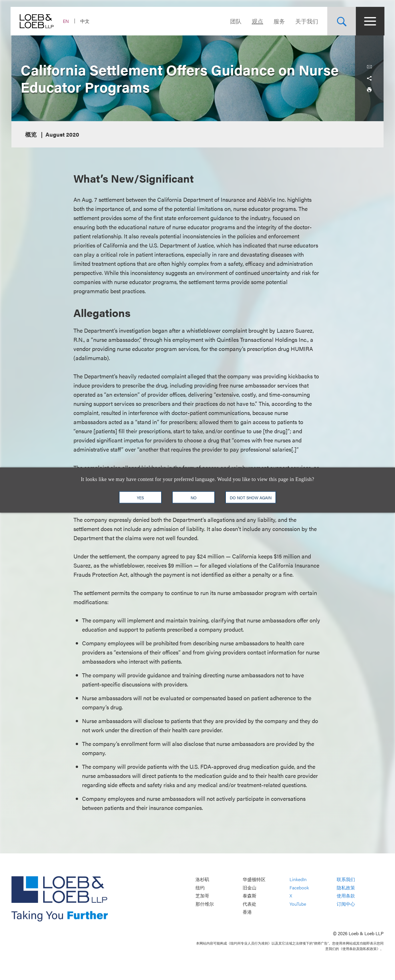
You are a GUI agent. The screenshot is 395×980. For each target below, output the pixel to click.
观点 (257, 21)
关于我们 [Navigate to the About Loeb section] (306, 21)
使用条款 (346, 896)
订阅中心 (346, 904)
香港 (247, 912)
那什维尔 (205, 904)
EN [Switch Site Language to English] (67, 21)
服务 (278, 21)
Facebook (299, 888)
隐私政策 (346, 888)
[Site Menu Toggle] (369, 21)
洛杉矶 (202, 879)
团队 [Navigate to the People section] (235, 21)
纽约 (200, 888)
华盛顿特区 (254, 879)
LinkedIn (298, 879)
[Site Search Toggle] (341, 21)
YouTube (298, 904)
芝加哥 (202, 896)
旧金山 (250, 888)
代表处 (250, 904)
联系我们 (346, 879)
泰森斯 (250, 896)
